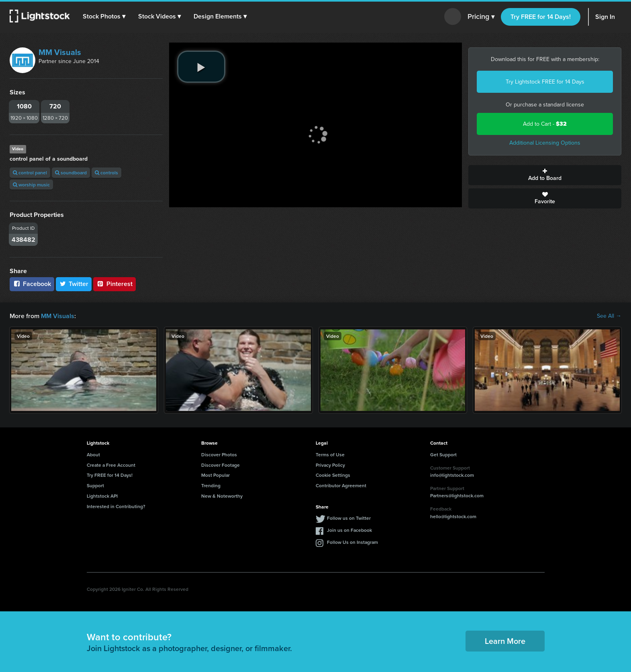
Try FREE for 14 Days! (541, 17)
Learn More (505, 641)
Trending (211, 485)
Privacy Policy (330, 465)
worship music (31, 185)
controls (106, 173)
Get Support (443, 454)
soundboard (71, 173)
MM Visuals (60, 52)
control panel (30, 173)
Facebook (32, 284)
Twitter (74, 284)
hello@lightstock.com (453, 516)
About (93, 454)
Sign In (605, 17)
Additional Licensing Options (545, 143)
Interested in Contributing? (116, 506)
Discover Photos (219, 454)
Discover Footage (221, 465)
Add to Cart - (545, 124)
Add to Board (545, 175)
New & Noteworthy (222, 496)
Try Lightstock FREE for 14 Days (545, 82)
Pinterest (114, 284)
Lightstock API (102, 496)
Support (95, 485)
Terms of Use (330, 454)
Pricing (481, 17)
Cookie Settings (333, 475)
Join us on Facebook (349, 530)
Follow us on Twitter (349, 518)
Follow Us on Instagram (352, 542)
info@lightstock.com (452, 475)
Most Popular (215, 475)
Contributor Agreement (341, 485)
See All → (609, 316)
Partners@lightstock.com (457, 495)
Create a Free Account (111, 465)
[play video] (201, 67)
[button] (104, 16)
